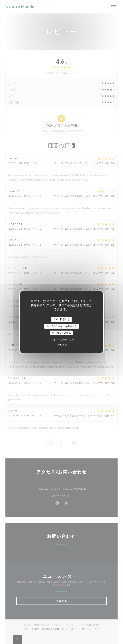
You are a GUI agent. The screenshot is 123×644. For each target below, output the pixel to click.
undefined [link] (62, 345)
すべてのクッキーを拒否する (61, 326)
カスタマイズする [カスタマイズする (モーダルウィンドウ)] (61, 333)
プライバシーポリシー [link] (63, 340)
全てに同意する (61, 319)
